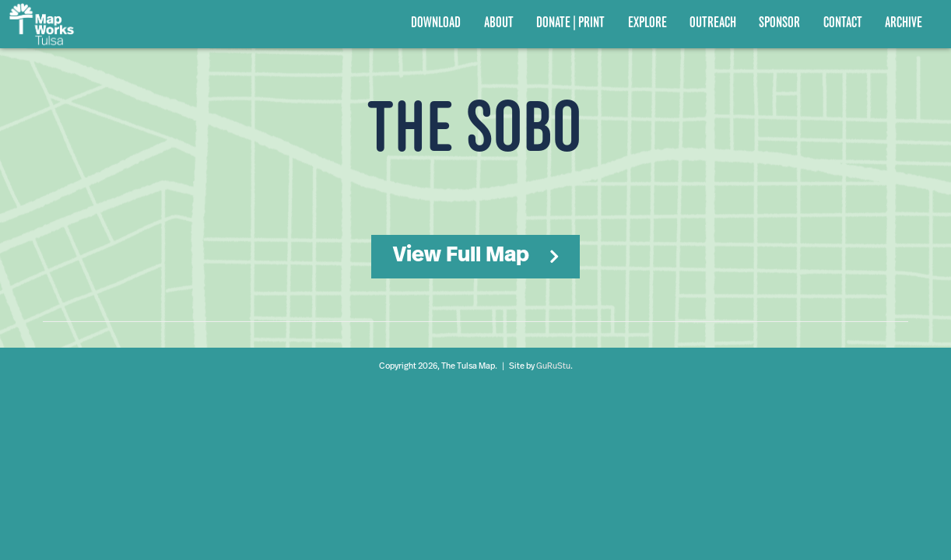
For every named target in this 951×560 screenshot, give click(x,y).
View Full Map (461, 256)
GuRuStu (553, 367)
